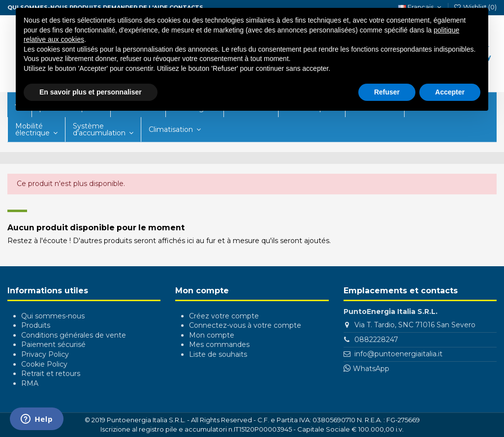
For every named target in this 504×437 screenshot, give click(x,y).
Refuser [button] (387, 92)
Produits (36, 325)
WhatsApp (371, 369)
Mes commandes (219, 344)
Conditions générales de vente (74, 335)
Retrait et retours (51, 374)
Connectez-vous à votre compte (245, 325)
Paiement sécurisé (53, 344)
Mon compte (212, 335)
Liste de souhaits (218, 354)
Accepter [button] (450, 92)
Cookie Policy (44, 364)
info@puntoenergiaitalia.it (398, 354)
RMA (30, 383)
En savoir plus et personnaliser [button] (91, 92)
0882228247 (376, 340)
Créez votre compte (224, 316)
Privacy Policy (45, 354)
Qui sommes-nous (53, 316)
